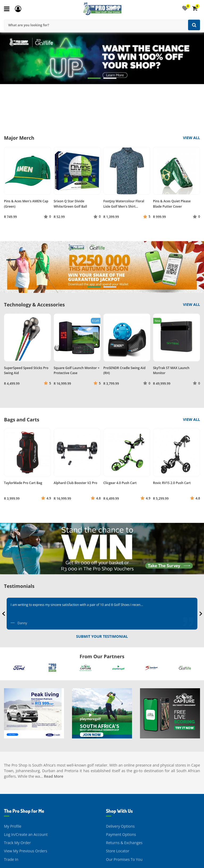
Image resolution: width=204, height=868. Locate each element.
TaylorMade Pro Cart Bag (23, 483)
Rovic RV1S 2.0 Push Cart (172, 483)
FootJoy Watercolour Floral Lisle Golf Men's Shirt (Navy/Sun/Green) (124, 206)
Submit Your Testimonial (102, 636)
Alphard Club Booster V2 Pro (75, 483)
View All (192, 138)
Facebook (114, 859)
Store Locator (118, 807)
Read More (54, 732)
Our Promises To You (124, 815)
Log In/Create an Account (26, 790)
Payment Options (121, 790)
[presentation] (4, 614)
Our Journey (14, 850)
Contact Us (115, 850)
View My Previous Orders (26, 807)
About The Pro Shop (21, 859)
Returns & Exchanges (124, 798)
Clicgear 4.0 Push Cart (120, 483)
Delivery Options (120, 782)
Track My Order (17, 798)
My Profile (13, 782)
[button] (94, 78)
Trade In (11, 815)
